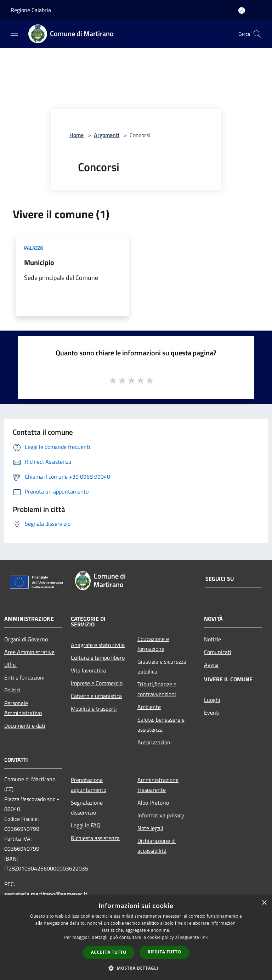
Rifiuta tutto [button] (165, 952)
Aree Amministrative (29, 652)
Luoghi (212, 700)
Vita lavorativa (88, 670)
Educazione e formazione (153, 644)
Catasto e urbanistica (96, 696)
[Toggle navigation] (14, 33)
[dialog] (136, 938)
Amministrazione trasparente (158, 785)
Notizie (212, 639)
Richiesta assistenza (95, 838)
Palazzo (34, 248)
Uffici (10, 665)
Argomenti (107, 135)
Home (76, 135)
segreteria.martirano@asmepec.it (46, 894)
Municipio (39, 262)
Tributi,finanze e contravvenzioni (157, 689)
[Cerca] (257, 34)
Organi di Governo (26, 639)
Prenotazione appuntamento (89, 785)
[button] (136, 968)
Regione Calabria (31, 10)
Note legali (150, 828)
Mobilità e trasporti (94, 709)
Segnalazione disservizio (87, 807)
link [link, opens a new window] (204, 937)
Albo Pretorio (153, 802)
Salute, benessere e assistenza (161, 725)
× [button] (264, 903)
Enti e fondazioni (24, 677)
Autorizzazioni (155, 742)
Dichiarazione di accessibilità (157, 846)
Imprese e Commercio (97, 683)
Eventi (212, 713)
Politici (12, 690)
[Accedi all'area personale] (242, 10)
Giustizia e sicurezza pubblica (162, 666)
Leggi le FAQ (86, 825)
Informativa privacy (161, 815)
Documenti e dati (25, 726)
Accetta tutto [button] (109, 952)
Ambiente (149, 707)
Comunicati (218, 652)
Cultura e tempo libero (98, 658)
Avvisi (211, 665)
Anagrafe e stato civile (98, 645)
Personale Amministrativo (23, 708)
